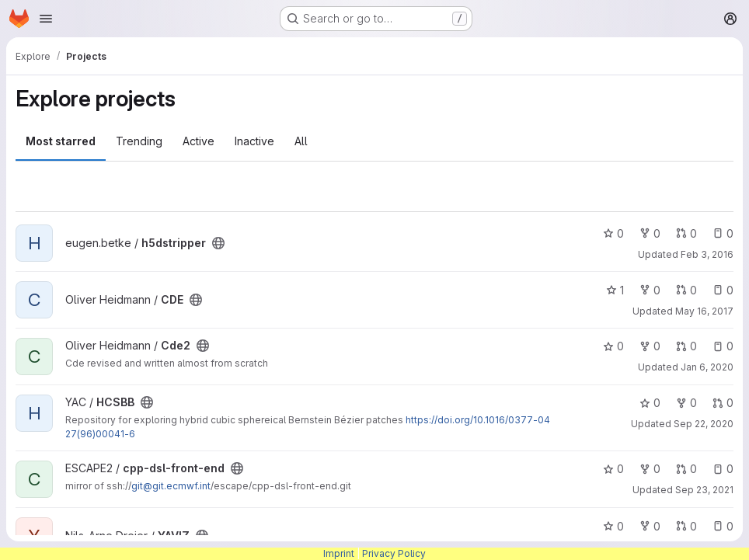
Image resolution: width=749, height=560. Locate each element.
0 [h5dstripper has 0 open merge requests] (686, 233)
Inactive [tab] (254, 141)
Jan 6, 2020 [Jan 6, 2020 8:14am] (707, 367)
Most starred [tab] (61, 141)
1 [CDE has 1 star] (615, 290)
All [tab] (301, 141)
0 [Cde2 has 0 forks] (650, 346)
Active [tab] (199, 141)
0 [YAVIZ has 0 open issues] (723, 526)
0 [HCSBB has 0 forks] (686, 403)
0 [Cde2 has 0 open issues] (723, 346)
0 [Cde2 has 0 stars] (613, 346)
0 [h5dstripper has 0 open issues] (723, 233)
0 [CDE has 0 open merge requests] (686, 290)
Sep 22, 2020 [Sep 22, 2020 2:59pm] (704, 424)
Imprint (339, 553)
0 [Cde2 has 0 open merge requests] (686, 346)
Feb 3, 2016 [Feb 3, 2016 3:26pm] (707, 254)
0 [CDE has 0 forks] (650, 290)
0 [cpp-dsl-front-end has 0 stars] (613, 469)
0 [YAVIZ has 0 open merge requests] (686, 526)
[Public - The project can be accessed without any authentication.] (218, 243)
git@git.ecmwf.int (171, 486)
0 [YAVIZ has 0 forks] (650, 526)
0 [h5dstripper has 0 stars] (613, 233)
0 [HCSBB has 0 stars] (650, 403)
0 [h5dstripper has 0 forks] (650, 233)
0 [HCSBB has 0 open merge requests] (723, 403)
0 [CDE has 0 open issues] (723, 290)
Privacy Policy (394, 553)
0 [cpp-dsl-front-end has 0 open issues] (723, 469)
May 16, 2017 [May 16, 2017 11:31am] (704, 311)
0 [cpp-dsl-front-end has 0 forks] (650, 469)
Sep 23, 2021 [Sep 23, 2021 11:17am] (704, 490)
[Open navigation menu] (46, 19)
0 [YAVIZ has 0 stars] (613, 526)
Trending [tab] (139, 141)
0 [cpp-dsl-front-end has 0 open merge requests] (686, 469)
